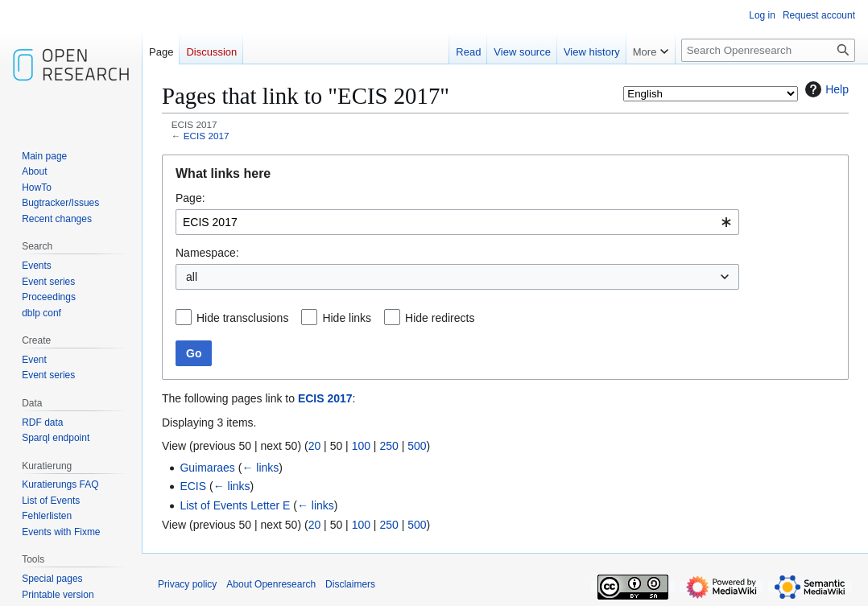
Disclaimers (350, 584)
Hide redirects (440, 318)
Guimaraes (207, 468)
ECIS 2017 (207, 136)
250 (389, 446)
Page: (190, 198)
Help (825, 89)
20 (315, 446)
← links (260, 468)
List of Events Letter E (235, 505)
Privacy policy (187, 584)
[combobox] (457, 222)
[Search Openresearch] (768, 50)
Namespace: (207, 253)
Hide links (347, 318)
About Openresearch (271, 584)
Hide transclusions (242, 318)
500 (417, 446)
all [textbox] (192, 277)
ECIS (193, 486)
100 (361, 446)
